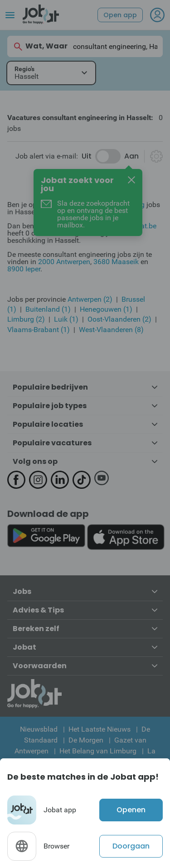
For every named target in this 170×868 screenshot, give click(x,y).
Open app (120, 15)
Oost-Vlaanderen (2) (119, 319)
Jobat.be (142, 226)
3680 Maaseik (116, 262)
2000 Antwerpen (64, 262)
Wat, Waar (40, 46)
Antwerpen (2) (90, 299)
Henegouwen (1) (106, 309)
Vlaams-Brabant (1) (39, 330)
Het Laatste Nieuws (100, 729)
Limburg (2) (26, 319)
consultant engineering (108, 205)
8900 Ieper (24, 269)
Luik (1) (66, 319)
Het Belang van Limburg (98, 751)
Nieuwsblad (39, 729)
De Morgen (86, 740)
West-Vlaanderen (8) (111, 330)
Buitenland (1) (48, 309)
